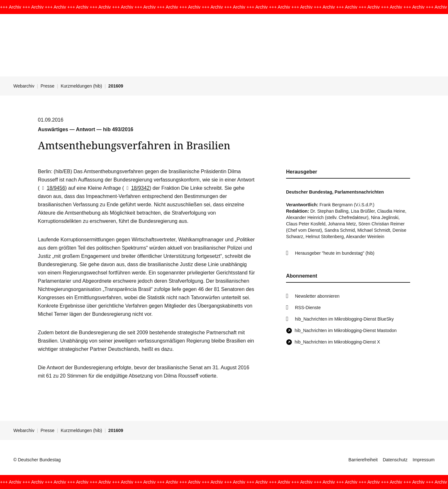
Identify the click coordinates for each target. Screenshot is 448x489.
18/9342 (137, 188)
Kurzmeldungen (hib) (81, 86)
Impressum (424, 460)
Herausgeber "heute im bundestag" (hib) (335, 253)
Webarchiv (24, 86)
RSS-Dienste (308, 308)
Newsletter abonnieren (317, 296)
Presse (48, 86)
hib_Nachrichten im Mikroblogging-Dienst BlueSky (344, 319)
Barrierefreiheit (363, 460)
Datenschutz (395, 460)
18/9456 (52, 188)
